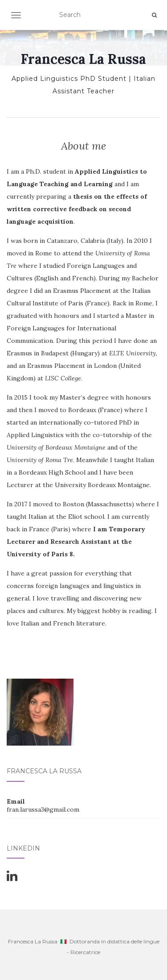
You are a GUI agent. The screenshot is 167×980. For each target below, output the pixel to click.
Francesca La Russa (83, 59)
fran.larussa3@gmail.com (43, 809)
